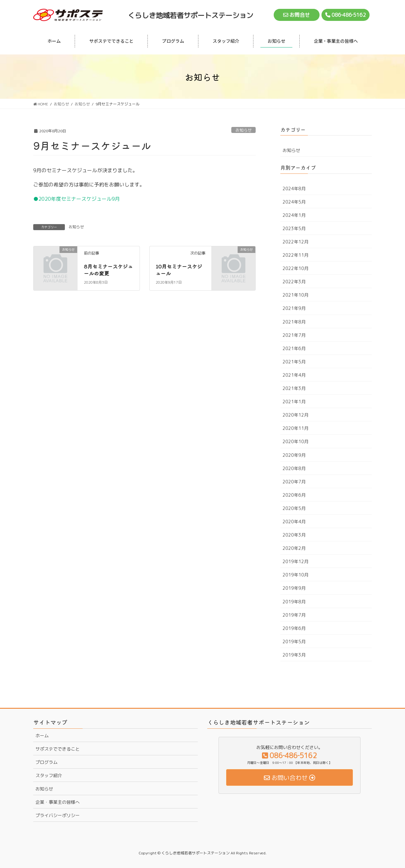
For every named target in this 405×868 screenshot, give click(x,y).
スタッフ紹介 (49, 775)
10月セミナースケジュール (179, 270)
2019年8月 (294, 602)
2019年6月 (294, 628)
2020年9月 (294, 455)
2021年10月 (296, 295)
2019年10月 (296, 575)
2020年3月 (294, 535)
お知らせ (244, 130)
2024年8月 (294, 189)
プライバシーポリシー (58, 815)
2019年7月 (294, 615)
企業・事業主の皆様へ (58, 802)
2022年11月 (296, 255)
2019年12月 (296, 561)
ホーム (42, 736)
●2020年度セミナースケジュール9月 (77, 199)
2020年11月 (296, 428)
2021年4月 (294, 375)
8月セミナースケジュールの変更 (108, 270)
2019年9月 (294, 588)
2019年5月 (294, 642)
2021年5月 (294, 362)
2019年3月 (294, 655)
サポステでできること (58, 749)
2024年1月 (294, 215)
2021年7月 (294, 335)
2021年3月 (294, 388)
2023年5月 (294, 228)
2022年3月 (294, 282)
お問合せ (296, 15)
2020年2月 (294, 548)
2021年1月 (294, 402)
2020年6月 (294, 495)
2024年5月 (294, 202)
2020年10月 (296, 441)
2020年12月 (296, 415)
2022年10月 (296, 268)
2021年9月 (294, 308)
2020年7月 (294, 482)
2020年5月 (294, 508)
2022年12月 (296, 242)
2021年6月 (294, 348)
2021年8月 (294, 322)
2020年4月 (294, 522)
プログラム (47, 762)
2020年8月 (294, 468)
